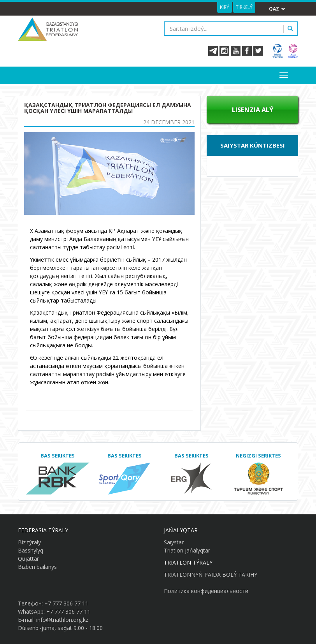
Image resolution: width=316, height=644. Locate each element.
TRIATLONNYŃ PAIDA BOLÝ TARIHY (211, 574)
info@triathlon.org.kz (62, 620)
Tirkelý (244, 7)
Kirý (225, 7)
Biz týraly (29, 542)
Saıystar (174, 542)
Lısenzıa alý (253, 110)
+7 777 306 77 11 (66, 603)
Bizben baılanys (37, 567)
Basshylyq (31, 550)
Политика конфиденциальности (206, 591)
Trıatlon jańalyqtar (187, 550)
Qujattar (28, 559)
